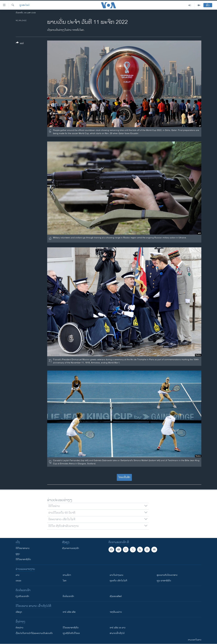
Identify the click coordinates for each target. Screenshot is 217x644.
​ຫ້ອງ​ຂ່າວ (20, 628)
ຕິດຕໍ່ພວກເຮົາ (68, 596)
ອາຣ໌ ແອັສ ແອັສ (69, 612)
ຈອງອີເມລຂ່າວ (116, 612)
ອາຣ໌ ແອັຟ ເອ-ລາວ (118, 628)
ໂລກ (65, 581)
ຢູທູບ (18, 554)
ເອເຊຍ (18, 581)
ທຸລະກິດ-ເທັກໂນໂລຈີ (118, 581)
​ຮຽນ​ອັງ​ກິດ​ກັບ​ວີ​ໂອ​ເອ (71, 633)
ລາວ (18, 575)
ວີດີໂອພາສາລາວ (23, 548)
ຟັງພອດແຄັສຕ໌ (116, 596)
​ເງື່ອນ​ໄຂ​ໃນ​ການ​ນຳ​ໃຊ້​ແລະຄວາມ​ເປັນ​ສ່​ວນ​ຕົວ (34, 633)
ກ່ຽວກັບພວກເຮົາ (22, 596)
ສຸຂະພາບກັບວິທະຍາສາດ (167, 575)
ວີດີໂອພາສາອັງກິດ (23, 559)
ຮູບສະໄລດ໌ (24, 5)
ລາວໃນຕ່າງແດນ (116, 575)
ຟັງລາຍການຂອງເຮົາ (71, 548)
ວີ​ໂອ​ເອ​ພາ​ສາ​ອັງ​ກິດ (71, 628)
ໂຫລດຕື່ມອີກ (124, 477)
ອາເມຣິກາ (67, 575)
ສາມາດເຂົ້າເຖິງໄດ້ (117, 633)
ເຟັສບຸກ (19, 612)
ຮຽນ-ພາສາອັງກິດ (164, 581)
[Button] (20, 44)
